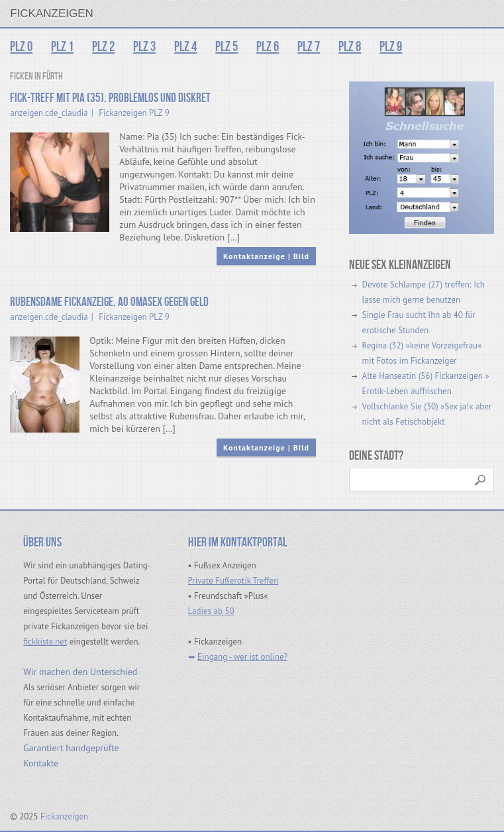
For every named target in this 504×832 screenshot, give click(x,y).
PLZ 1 (62, 47)
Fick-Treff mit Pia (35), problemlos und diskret (110, 98)
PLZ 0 (21, 47)
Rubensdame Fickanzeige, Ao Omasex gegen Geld (109, 302)
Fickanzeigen (52, 14)
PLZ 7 (309, 47)
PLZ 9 (391, 47)
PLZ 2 (103, 47)
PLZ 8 (350, 47)
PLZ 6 (268, 47)
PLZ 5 (227, 47)
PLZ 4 (185, 47)
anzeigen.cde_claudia (49, 113)
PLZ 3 (144, 47)
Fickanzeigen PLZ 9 (134, 113)
